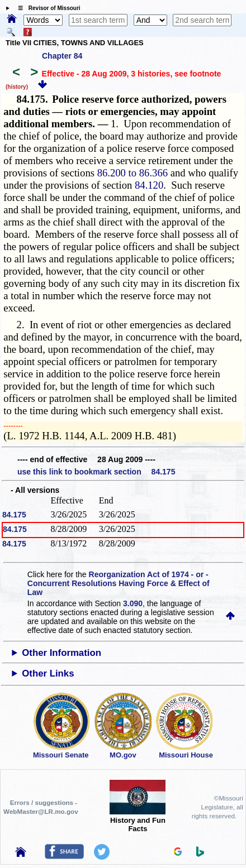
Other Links (48, 673)
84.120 (149, 185)
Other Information (61, 653)
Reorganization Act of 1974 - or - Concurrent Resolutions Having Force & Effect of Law (119, 583)
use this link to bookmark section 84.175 (96, 472)
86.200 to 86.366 (133, 173)
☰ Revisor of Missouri (46, 8)
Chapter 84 (62, 56)
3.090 (133, 603)
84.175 (14, 515)
